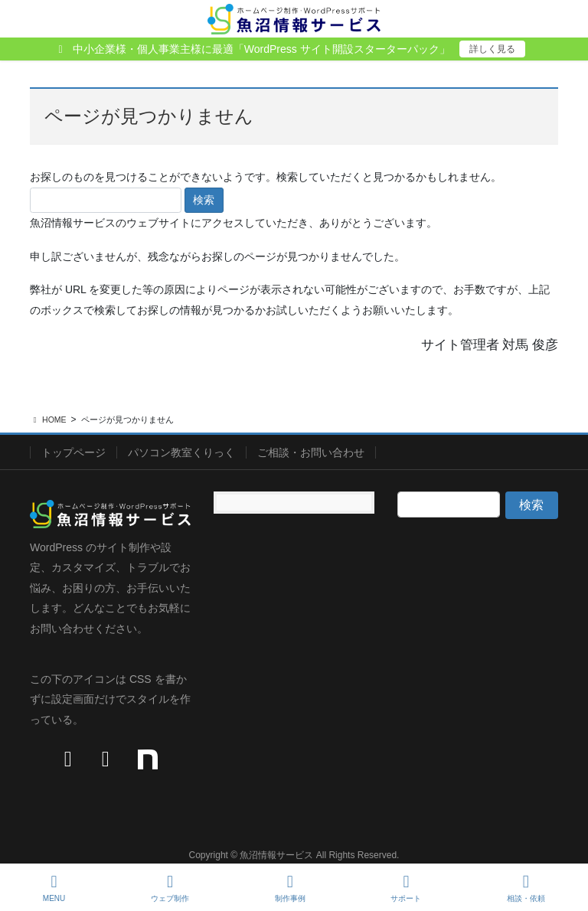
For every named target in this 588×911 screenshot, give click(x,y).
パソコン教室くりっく (181, 452)
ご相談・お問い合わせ (311, 452)
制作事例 (290, 888)
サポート (406, 888)
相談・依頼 (526, 888)
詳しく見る (492, 49)
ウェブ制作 (170, 888)
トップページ (73, 452)
